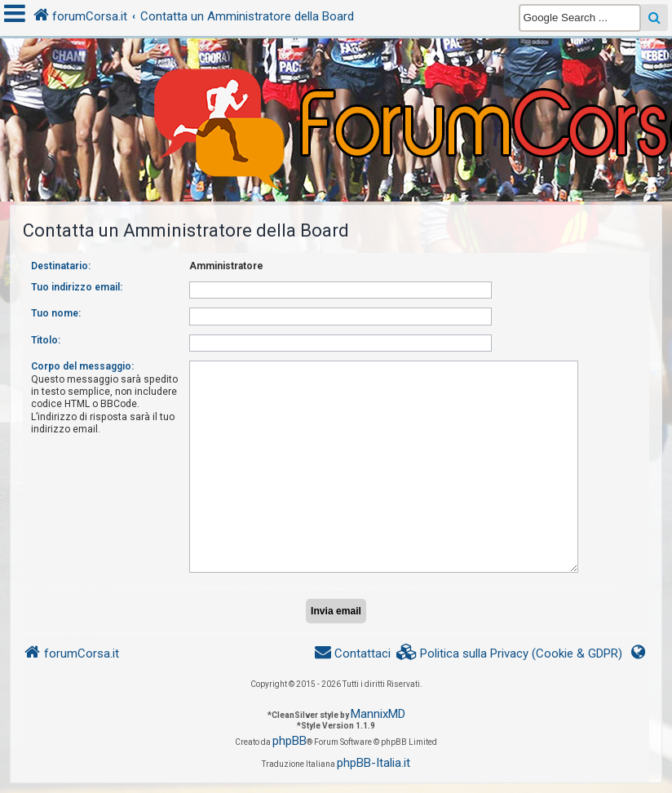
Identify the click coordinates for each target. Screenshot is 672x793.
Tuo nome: (56, 313)
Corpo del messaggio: (82, 366)
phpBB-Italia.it (374, 763)
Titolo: (46, 340)
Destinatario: (61, 266)
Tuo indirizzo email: (77, 287)
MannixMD (378, 714)
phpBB (290, 741)
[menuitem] (510, 654)
